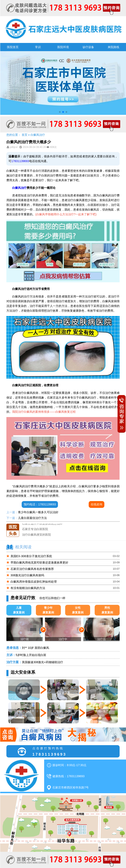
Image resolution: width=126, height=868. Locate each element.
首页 (25, 135)
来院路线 (113, 47)
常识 (38, 47)
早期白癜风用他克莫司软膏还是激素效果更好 (39, 563)
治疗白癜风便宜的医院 (37, 535)
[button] (60, 112)
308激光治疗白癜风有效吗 (27, 575)
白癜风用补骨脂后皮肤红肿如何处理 (34, 582)
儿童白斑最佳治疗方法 (32, 518)
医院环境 (63, 47)
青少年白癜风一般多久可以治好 (38, 512)
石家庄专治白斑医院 (35, 529)
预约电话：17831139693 (40, 504)
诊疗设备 (88, 47)
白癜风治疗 (38, 135)
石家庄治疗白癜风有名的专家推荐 (32, 569)
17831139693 (20, 161)
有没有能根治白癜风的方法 (28, 588)
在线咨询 (97, 504)
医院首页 (13, 47)
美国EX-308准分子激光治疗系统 (31, 556)
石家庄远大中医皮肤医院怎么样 (42, 524)
